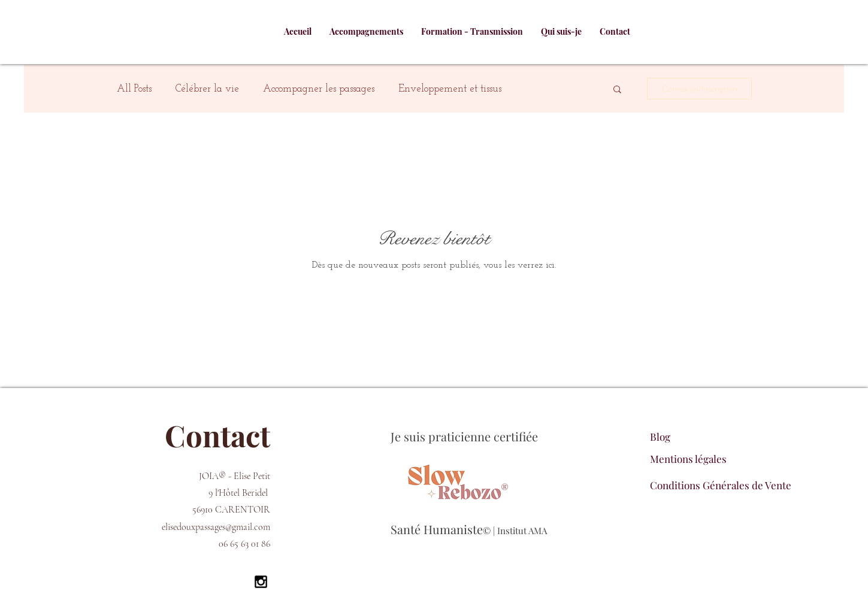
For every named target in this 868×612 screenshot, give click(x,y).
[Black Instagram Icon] (261, 582)
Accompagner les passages (319, 89)
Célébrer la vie (207, 89)
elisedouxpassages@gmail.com (216, 527)
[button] (617, 90)
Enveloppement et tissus (450, 89)
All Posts (134, 89)
